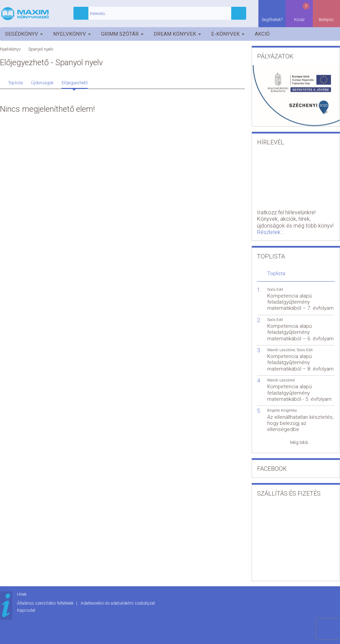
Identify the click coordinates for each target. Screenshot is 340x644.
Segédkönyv (24, 34)
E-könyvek (228, 34)
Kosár (302, 12)
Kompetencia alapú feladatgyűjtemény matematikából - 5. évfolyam (299, 393)
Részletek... (271, 232)
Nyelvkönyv (72, 34)
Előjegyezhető (75, 83)
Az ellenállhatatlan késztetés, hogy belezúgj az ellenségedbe (300, 423)
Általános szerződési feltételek (46, 603)
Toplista (15, 83)
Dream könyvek (177, 34)
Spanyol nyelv (41, 49)
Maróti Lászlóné (281, 350)
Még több (299, 442)
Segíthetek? (272, 20)
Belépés (326, 20)
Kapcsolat (26, 610)
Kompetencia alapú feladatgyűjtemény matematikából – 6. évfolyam (300, 332)
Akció (262, 34)
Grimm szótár (122, 34)
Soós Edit (275, 290)
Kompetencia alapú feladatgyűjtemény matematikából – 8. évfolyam (300, 362)
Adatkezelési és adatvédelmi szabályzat (118, 603)
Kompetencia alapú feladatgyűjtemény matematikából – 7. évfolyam (300, 302)
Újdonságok (42, 83)
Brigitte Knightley (282, 410)
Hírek (22, 594)
